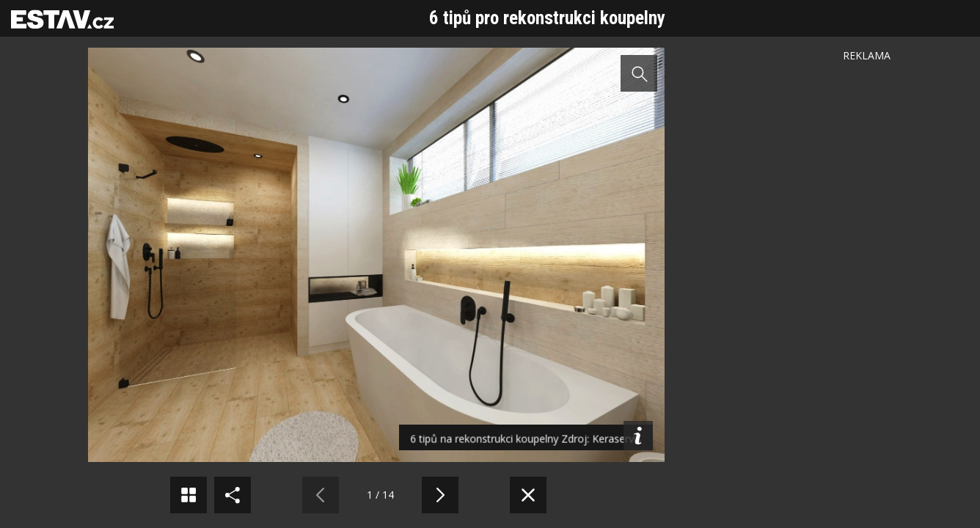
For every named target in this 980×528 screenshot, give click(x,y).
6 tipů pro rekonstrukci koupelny (547, 18)
